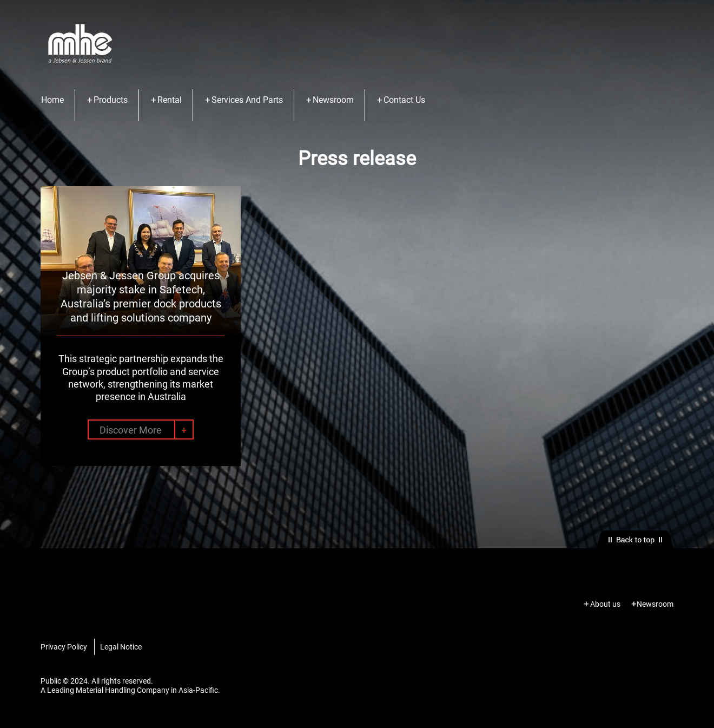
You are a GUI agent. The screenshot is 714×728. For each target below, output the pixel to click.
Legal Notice (121, 647)
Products (111, 100)
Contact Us (404, 100)
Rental (170, 100)
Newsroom (333, 100)
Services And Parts (247, 100)
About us (605, 604)
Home (52, 100)
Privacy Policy (64, 647)
